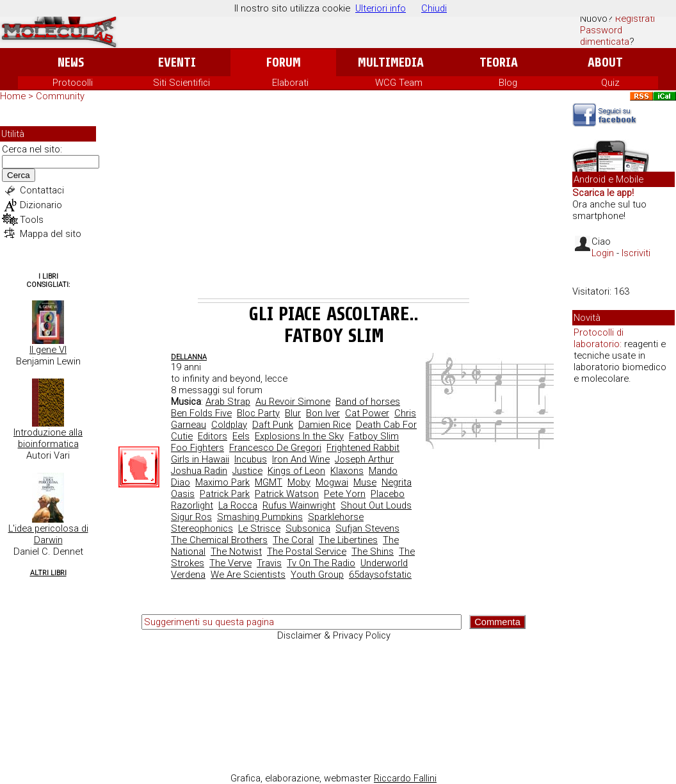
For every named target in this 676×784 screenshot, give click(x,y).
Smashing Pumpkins (260, 517)
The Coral (293, 540)
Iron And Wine (301, 459)
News (71, 62)
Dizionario (41, 205)
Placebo (388, 494)
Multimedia (391, 62)
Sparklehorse (336, 517)
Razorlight (192, 505)
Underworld (384, 563)
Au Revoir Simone (293, 402)
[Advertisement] (334, 202)
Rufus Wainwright (299, 505)
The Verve (230, 563)
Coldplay (229, 425)
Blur (293, 413)
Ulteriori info (381, 8)
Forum (283, 62)
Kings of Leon (296, 471)
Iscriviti (636, 253)
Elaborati (290, 83)
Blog (508, 83)
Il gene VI (48, 350)
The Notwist (236, 551)
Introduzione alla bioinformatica (48, 438)
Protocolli (73, 83)
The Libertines (348, 540)
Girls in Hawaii (200, 459)
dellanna (189, 357)
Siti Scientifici (181, 83)
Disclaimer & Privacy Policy (334, 635)
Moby (299, 482)
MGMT (269, 482)
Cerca (19, 175)
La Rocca (238, 505)
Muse (365, 482)
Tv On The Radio (321, 563)
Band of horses (368, 402)
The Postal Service (307, 551)
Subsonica (308, 528)
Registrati (635, 19)
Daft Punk (273, 425)
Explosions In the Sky (299, 436)
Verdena (188, 575)
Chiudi (434, 8)
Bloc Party (258, 413)
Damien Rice (325, 425)
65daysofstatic (380, 575)
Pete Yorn (345, 494)
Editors (213, 436)
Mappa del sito (51, 234)
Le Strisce (259, 528)
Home (13, 96)
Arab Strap (228, 402)
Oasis (183, 494)
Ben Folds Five (201, 413)
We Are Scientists (248, 575)
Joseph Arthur (364, 459)
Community (60, 96)
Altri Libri (48, 573)
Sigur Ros (191, 517)
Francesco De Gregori (275, 448)
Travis (269, 563)
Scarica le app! (603, 193)
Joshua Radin (199, 471)
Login (603, 253)
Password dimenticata (605, 36)
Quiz (610, 83)
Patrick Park (225, 494)
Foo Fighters (197, 448)
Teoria (499, 62)
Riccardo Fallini (405, 778)
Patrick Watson (287, 494)
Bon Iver (323, 413)
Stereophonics (202, 528)
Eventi (177, 62)
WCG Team (399, 83)
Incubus (251, 459)
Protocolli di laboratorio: (599, 338)
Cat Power (367, 413)
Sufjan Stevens (367, 528)
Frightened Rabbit (363, 448)
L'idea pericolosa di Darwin (48, 534)
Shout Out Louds (376, 505)
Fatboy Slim (374, 436)
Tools (32, 220)
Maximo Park (222, 482)
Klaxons (347, 471)
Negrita (397, 482)
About (605, 62)
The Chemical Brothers (219, 540)
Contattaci (42, 190)
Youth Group (317, 575)
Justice (247, 471)
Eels (241, 436)
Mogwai (332, 482)
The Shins (373, 551)
